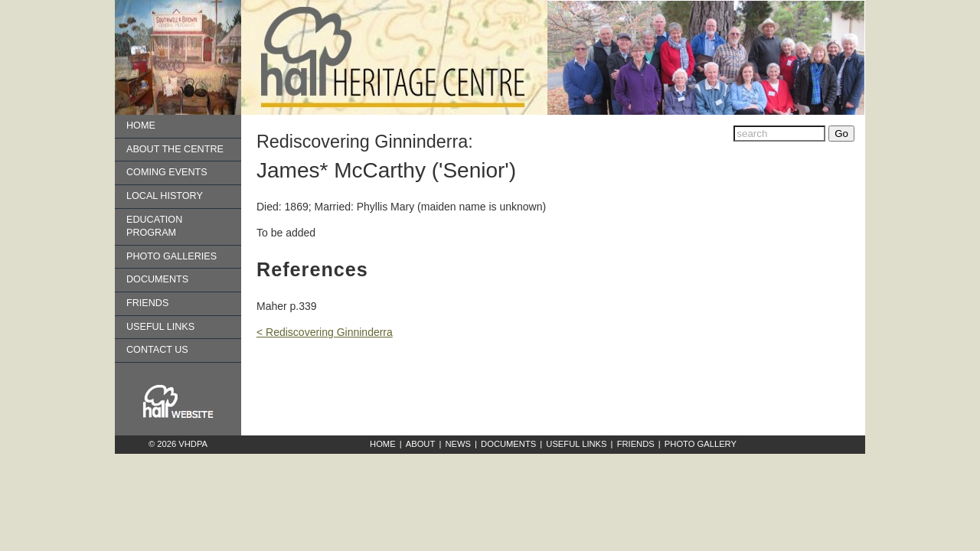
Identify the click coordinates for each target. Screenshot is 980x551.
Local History (165, 196)
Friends (147, 303)
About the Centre (175, 149)
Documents (157, 279)
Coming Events (167, 172)
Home (141, 126)
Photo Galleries (171, 256)
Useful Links (160, 327)
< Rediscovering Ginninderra (325, 332)
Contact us (157, 350)
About (421, 444)
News (458, 444)
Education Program (154, 227)
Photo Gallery (701, 444)
